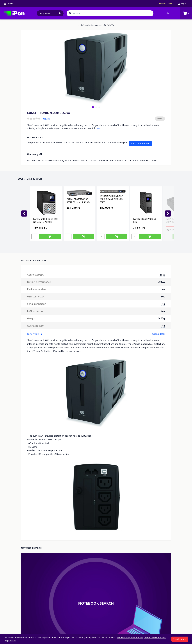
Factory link (35, 334)
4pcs (162, 275)
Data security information (130, 638)
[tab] (93, 107)
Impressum (10, 641)
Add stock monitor (140, 143)
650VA (110, 25)
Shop (169, 13)
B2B (170, 4)
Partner (162, 4)
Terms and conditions (155, 638)
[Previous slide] (24, 214)
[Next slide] (168, 214)
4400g (161, 318)
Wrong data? (159, 334)
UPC (104, 25)
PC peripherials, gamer (90, 25)
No (163, 289)
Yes (163, 297)
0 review (46, 119)
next (99, 128)
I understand (180, 639)
